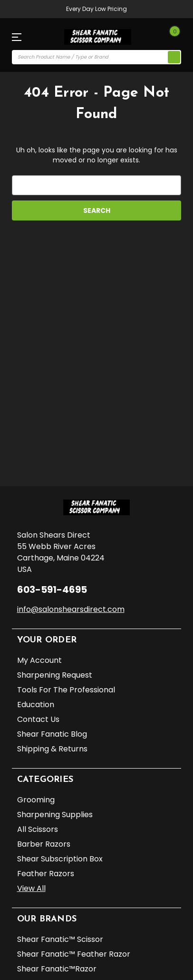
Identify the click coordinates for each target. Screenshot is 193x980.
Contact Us (38, 719)
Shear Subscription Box (60, 859)
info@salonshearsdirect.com (71, 609)
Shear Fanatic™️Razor (57, 969)
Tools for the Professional (66, 690)
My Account (39, 660)
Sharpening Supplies (55, 815)
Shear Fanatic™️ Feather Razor (74, 954)
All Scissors (38, 829)
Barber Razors (44, 844)
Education (36, 705)
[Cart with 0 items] (172, 37)
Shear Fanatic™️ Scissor (60, 939)
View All (31, 888)
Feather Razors (46, 874)
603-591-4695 (52, 590)
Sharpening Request (55, 675)
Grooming (36, 800)
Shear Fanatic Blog (52, 734)
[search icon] (174, 57)
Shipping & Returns (52, 749)
